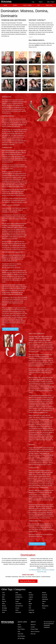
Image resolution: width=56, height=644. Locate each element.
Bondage (5, 608)
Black (4, 604)
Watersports (45, 606)
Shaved (44, 593)
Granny (17, 608)
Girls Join (33, 634)
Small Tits (45, 595)
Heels (17, 610)
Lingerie (31, 597)
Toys (43, 604)
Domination (18, 595)
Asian (4, 595)
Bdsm (4, 599)
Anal (3, 593)
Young (44, 608)
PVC (30, 608)
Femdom (18, 599)
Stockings (45, 597)
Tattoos (44, 601)
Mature (31, 599)
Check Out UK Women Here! (28, 581)
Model (30, 604)
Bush (3, 612)
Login (32, 2)
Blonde (4, 606)
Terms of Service (35, 632)
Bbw (3, 597)
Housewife (18, 612)
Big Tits (4, 601)
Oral (30, 606)
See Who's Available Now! (10, 329)
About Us (33, 625)
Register (40, 2)
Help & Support (50, 2)
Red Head (31, 610)
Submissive (45, 599)
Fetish (17, 601)
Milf (30, 601)
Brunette (4, 610)
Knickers (31, 595)
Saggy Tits (31, 612)
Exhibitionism (19, 597)
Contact (33, 627)
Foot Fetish (18, 604)
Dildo (17, 593)
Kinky (30, 593)
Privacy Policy (34, 629)
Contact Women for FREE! (37, 544)
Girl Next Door (19, 606)
